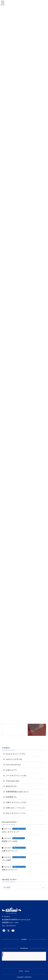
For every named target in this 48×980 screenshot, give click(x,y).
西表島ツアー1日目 (10, 841)
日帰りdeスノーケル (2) (15, 808)
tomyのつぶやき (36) (14, 759)
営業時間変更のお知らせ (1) (17, 792)
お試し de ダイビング (10, 832)
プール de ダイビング (19, 829)
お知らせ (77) (11, 770)
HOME (21, 971)
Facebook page (25, 954)
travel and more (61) (13, 765)
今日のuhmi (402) (13, 781)
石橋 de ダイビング (9, 851)
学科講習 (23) (11, 797)
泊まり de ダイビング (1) (16, 813)
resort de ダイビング (19, 838)
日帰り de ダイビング (19, 848)
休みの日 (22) (11, 786)
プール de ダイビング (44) (16, 776)
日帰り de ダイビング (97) (16, 802)
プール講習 (6, 860)
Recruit (27, 971)
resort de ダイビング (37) (15, 754)
